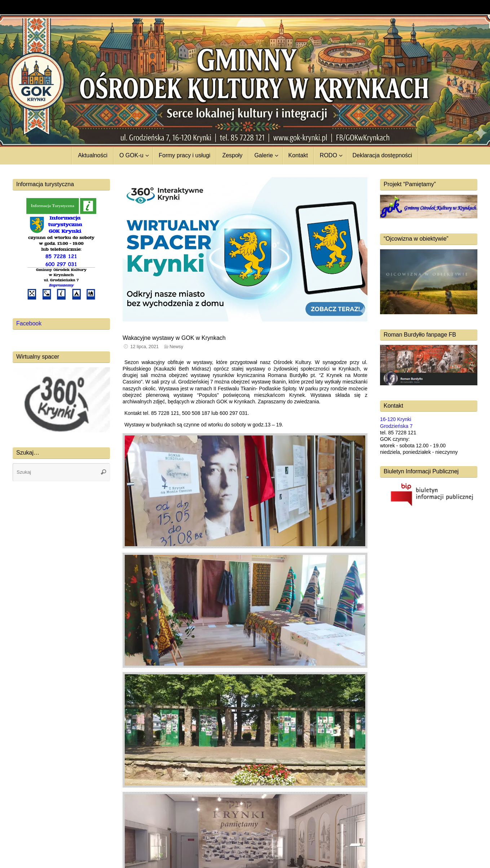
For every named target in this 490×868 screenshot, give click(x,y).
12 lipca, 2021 (145, 347)
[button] (245, 249)
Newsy (176, 347)
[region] (245, 249)
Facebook (29, 323)
